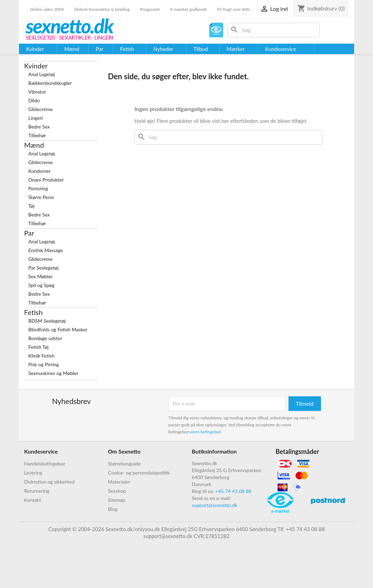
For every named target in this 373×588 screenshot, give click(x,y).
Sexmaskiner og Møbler (53, 373)
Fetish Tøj (38, 347)
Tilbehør (37, 135)
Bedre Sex (39, 127)
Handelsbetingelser (45, 464)
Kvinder (36, 66)
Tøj (31, 206)
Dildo (34, 100)
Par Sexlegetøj (43, 268)
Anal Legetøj (42, 74)
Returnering (37, 491)
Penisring (38, 188)
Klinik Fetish (41, 356)
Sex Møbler (41, 276)
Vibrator (37, 92)
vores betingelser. (206, 432)
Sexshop (117, 491)
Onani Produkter (46, 180)
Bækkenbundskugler (50, 83)
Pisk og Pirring (44, 364)
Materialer (119, 482)
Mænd (34, 145)
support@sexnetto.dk (215, 505)
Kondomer (39, 171)
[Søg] (273, 30)
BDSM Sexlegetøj (47, 321)
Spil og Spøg (41, 285)
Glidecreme (41, 109)
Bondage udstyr (45, 338)
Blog (113, 509)
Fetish (33, 312)
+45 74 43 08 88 (233, 491)
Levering (33, 473)
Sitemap (117, 500)
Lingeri (35, 118)
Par (29, 233)
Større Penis (41, 197)
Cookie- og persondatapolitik (139, 473)
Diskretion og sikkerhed (49, 482)
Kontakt (33, 500)
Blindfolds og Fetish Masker (58, 329)
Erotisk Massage (46, 250)
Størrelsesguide (124, 464)
